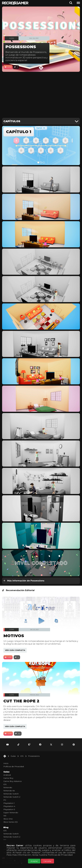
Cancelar (47, 861)
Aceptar (34, 861)
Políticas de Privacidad (60, 855)
